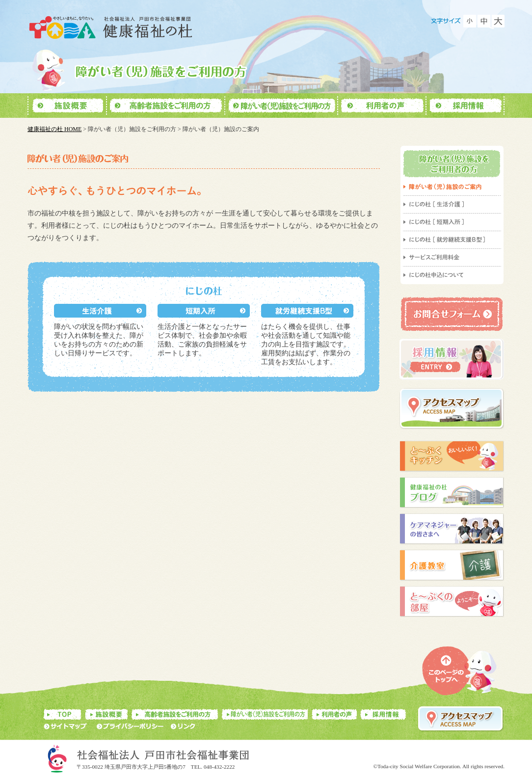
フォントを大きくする (498, 21)
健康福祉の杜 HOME (54, 129)
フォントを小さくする (470, 21)
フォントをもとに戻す (484, 21)
